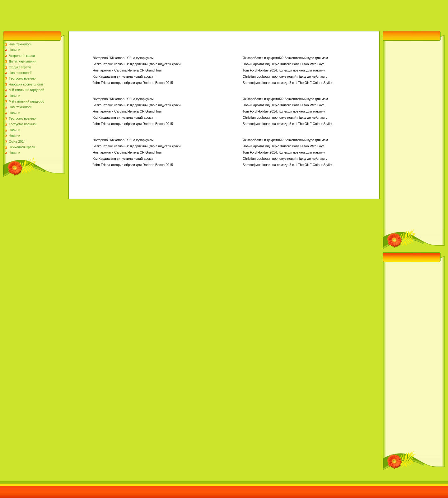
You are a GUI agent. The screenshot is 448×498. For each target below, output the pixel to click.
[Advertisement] (113, 14)
